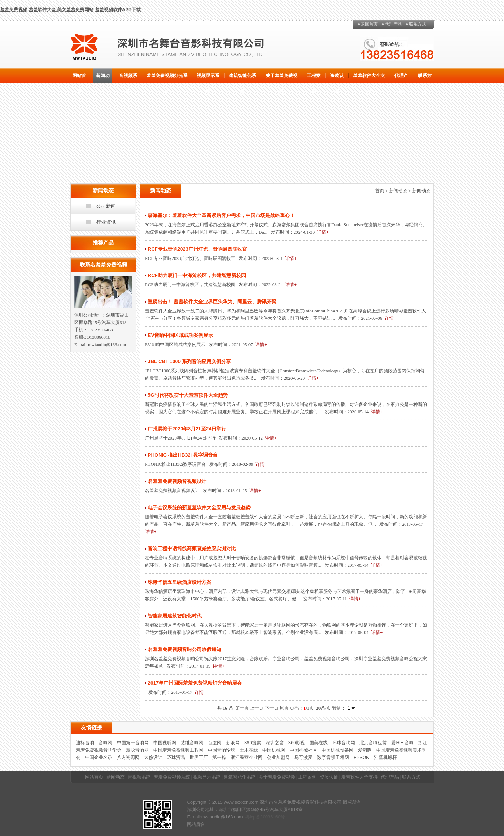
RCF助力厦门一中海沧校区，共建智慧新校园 (197, 275)
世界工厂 (199, 757)
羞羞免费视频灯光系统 (167, 78)
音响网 (106, 743)
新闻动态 (103, 78)
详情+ (323, 232)
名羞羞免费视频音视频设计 (177, 481)
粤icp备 (253, 817)
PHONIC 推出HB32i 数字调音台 (183, 455)
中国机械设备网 (338, 750)
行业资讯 (106, 222)
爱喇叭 (365, 750)
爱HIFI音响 (402, 743)
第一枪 (219, 757)
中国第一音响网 (133, 743)
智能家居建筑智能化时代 (175, 616)
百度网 (215, 743)
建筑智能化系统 (243, 78)
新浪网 (233, 743)
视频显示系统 (208, 78)
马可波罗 (303, 757)
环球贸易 (176, 757)
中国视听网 (165, 743)
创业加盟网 (278, 757)
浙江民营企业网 (247, 757)
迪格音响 (85, 743)
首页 (380, 191)
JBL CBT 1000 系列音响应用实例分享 (189, 361)
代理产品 (393, 24)
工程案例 (314, 78)
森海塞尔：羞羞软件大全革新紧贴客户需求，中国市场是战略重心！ (221, 215)
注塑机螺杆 (386, 757)
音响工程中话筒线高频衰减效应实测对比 (192, 548)
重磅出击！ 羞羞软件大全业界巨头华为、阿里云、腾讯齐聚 (212, 302)
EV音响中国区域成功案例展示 (180, 335)
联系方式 (418, 24)
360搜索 (253, 743)
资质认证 (337, 78)
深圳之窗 (275, 743)
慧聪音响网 (137, 750)
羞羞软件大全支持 (369, 78)
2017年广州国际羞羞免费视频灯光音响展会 (195, 683)
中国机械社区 (303, 750)
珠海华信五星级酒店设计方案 (180, 582)
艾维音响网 (192, 743)
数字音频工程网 (333, 757)
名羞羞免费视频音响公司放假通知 (184, 649)
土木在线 (249, 750)
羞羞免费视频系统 (172, 777)
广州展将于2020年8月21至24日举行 (187, 429)
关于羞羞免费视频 (282, 78)
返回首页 (369, 24)
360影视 (297, 743)
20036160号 (272, 817)
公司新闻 (106, 206)
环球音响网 (344, 743)
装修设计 (153, 757)
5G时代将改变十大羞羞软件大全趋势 (188, 395)
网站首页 (79, 78)
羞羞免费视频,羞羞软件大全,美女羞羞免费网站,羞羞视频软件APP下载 (70, 10)
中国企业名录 (99, 757)
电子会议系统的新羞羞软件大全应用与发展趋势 (199, 507)
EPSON (362, 757)
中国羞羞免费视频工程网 (178, 750)
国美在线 (318, 743)
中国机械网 (274, 750)
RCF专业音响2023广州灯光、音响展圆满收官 (197, 249)
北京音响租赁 (373, 743)
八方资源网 (128, 757)
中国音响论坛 (222, 750)
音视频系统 (128, 78)
